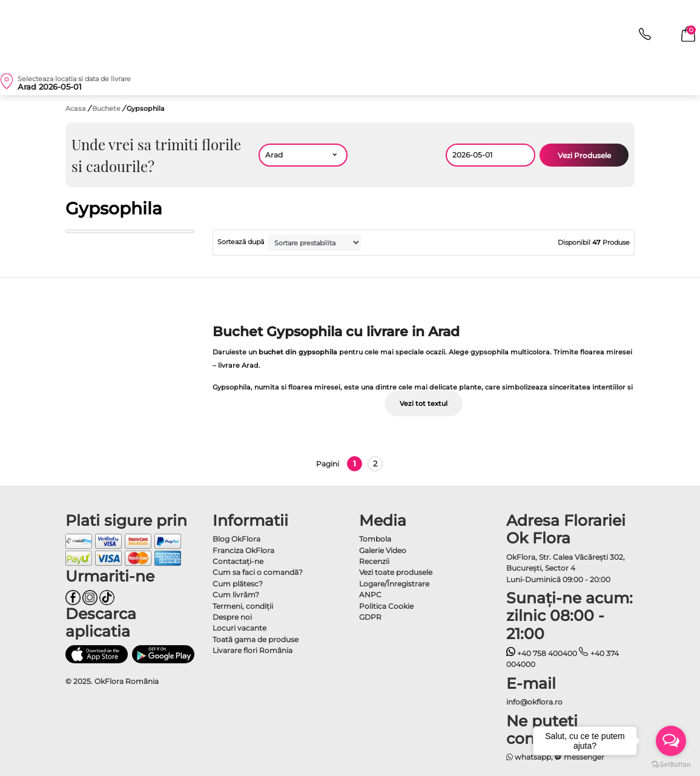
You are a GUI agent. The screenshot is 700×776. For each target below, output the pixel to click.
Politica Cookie (386, 606)
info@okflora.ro (534, 702)
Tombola (375, 539)
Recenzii (374, 561)
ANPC (370, 595)
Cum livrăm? (236, 595)
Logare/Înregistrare (394, 584)
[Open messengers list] (671, 741)
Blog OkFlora (236, 539)
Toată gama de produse (256, 639)
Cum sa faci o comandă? (258, 572)
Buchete (107, 108)
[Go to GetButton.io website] (671, 764)
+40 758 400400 (542, 653)
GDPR (370, 617)
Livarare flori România (253, 650)
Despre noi (232, 617)
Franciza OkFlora (243, 550)
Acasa (76, 108)
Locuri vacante (239, 628)
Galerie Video (383, 550)
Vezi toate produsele (396, 572)
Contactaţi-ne (238, 561)
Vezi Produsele (584, 155)
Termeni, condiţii (243, 606)
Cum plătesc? (238, 584)
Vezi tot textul (424, 403)
